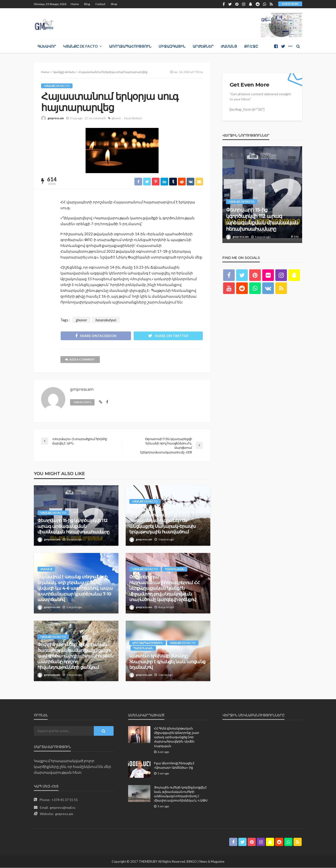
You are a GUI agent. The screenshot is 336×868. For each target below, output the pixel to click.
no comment (97, 118)
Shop (114, 4)
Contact (100, 4)
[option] (262, 195)
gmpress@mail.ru (63, 808)
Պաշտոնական (175, 570)
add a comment (80, 360)
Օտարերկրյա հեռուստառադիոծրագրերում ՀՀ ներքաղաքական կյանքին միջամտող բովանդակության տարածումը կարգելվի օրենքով (164, 589)
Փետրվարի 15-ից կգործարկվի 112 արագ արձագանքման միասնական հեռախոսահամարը (73, 526)
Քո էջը (251, 46)
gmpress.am (56, 118)
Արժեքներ (203, 46)
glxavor (116, 118)
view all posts (82, 402)
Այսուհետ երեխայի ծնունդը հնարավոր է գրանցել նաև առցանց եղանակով (167, 662)
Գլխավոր (47, 46)
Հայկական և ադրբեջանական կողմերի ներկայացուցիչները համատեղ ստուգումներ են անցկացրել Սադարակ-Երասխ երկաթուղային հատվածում (162, 521)
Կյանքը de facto (80, 46)
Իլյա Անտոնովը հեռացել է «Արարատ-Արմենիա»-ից (174, 765)
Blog (87, 4)
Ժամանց (229, 46)
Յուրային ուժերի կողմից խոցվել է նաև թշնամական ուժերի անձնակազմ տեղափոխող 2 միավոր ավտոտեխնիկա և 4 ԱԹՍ (181, 794)
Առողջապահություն (130, 46)
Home (75, 4)
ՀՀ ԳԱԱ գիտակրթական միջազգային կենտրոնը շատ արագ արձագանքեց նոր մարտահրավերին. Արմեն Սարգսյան (177, 737)
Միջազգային (172, 46)
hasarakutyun (133, 118)
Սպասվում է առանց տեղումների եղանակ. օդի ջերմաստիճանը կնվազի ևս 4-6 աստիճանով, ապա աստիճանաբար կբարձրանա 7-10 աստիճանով (75, 589)
